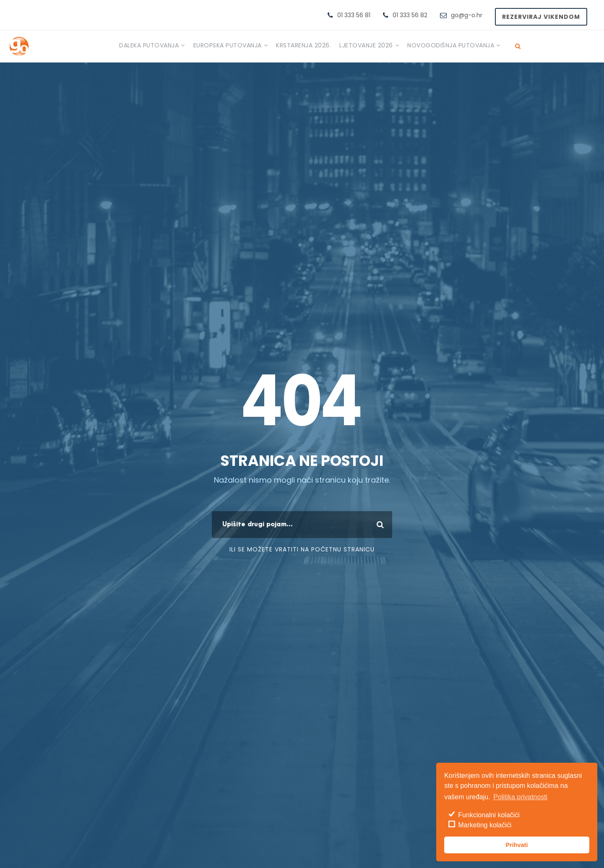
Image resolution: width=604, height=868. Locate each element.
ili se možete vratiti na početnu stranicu (302, 549)
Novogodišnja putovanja (451, 45)
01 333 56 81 (354, 15)
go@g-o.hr (467, 15)
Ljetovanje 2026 (366, 45)
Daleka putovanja (149, 45)
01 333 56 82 (410, 15)
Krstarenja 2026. (303, 45)
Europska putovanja (228, 45)
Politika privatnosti (520, 797)
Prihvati (517, 845)
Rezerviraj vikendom (541, 17)
